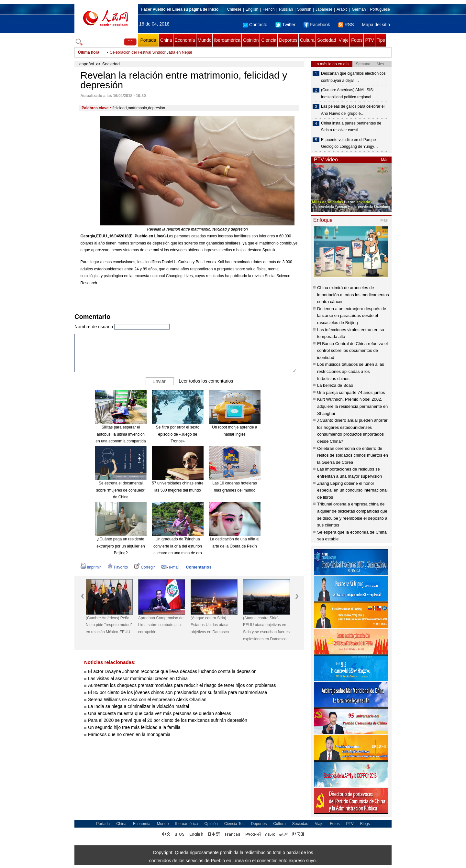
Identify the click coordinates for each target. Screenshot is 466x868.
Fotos (357, 40)
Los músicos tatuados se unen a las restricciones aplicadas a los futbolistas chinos (351, 371)
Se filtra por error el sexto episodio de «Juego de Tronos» (178, 434)
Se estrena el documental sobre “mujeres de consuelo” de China (121, 490)
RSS (346, 25)
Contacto (255, 25)
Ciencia (269, 40)
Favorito (118, 567)
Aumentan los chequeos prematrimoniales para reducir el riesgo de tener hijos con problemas (182, 685)
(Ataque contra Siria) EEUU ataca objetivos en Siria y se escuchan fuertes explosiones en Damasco (266, 629)
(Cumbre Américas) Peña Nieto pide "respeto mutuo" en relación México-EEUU (109, 625)
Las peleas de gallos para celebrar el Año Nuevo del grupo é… (353, 110)
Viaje (344, 40)
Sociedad (327, 40)
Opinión (251, 40)
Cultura (307, 40)
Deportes (288, 40)
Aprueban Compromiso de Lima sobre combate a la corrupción (161, 625)
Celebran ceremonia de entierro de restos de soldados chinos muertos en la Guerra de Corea (353, 455)
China (166, 40)
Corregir (144, 567)
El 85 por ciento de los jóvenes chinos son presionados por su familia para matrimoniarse (178, 692)
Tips (381, 40)
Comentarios (199, 567)
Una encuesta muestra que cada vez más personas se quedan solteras (160, 713)
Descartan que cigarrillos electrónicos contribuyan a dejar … (353, 77)
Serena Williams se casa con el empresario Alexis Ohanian (147, 700)
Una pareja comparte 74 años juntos (351, 392)
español (87, 64)
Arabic (342, 9)
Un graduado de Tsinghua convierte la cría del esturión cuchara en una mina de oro (178, 546)
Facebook (317, 25)
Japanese (324, 9)
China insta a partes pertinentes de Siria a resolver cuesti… (351, 127)
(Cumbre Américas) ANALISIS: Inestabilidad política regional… (348, 93)
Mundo (205, 40)
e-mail (171, 567)
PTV (369, 40)
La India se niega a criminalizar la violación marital (139, 706)
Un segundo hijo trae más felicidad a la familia (134, 727)
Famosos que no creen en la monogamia (129, 734)
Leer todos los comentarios (206, 381)
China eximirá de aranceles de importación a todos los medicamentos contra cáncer (353, 295)
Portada (148, 40)
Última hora (89, 52)
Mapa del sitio (376, 25)
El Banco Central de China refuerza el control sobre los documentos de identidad (352, 351)
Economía (185, 40)
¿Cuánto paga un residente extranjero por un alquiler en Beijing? (121, 546)
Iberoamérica (227, 40)
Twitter (285, 25)
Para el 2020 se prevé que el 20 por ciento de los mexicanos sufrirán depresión (168, 720)
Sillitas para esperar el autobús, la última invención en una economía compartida (121, 434)
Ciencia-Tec (234, 824)
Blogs (365, 824)
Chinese (234, 9)
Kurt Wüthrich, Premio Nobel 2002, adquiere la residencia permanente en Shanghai (352, 406)
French (268, 9)
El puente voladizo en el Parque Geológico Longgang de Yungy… (349, 143)
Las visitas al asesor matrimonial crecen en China (138, 678)
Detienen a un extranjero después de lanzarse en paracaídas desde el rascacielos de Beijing (352, 316)
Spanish (304, 9)
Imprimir (91, 567)
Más (385, 160)
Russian (286, 9)
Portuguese (380, 9)
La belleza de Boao (335, 385)
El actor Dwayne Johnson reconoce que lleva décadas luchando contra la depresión (173, 671)
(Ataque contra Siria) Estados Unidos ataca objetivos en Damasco (210, 625)
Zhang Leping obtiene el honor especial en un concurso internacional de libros (352, 490)
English (252, 9)
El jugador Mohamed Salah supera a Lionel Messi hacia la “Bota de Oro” (172, 52)
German (359, 9)
